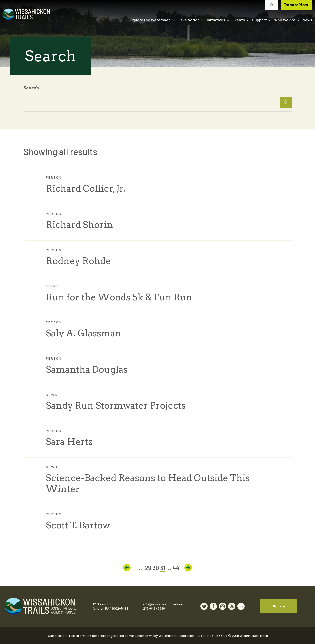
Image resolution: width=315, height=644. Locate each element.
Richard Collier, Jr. (86, 188)
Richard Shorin (80, 225)
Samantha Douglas (87, 369)
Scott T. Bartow (78, 525)
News (307, 20)
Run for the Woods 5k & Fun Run (119, 297)
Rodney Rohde (78, 261)
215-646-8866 (154, 608)
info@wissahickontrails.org (164, 604)
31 (163, 568)
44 (176, 568)
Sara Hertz (69, 442)
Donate (279, 606)
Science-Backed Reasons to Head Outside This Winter (148, 483)
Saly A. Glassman (84, 333)
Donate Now (296, 5)
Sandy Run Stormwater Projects (116, 405)
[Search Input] (158, 101)
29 (148, 568)
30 (156, 568)
